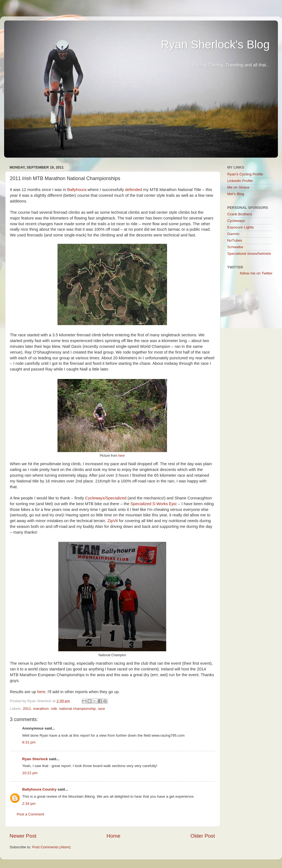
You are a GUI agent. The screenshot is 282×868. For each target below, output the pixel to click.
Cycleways (236, 221)
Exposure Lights (241, 227)
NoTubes (235, 240)
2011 (27, 709)
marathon (41, 709)
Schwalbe (235, 247)
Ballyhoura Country (39, 789)
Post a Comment (31, 814)
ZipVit (113, 521)
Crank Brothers (240, 214)
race (101, 709)
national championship (77, 709)
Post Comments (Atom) (51, 847)
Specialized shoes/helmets (249, 254)
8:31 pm (29, 742)
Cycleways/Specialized (106, 498)
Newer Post (23, 836)
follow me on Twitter (256, 273)
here (122, 456)
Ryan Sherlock (35, 759)
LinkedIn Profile (240, 181)
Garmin (233, 234)
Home (113, 836)
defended (134, 190)
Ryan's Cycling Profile (245, 174)
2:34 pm (29, 804)
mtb (54, 709)
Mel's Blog (236, 194)
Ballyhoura (77, 190)
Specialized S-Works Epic (154, 504)
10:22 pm (30, 773)
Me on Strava (238, 187)
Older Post (203, 836)
